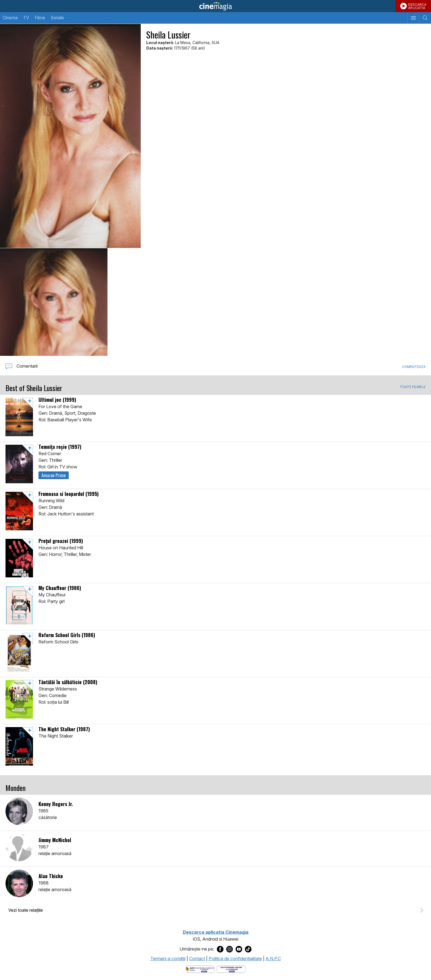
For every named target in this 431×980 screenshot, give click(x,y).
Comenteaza (414, 367)
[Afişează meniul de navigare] (413, 18)
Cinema (10, 18)
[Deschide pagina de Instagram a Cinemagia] (230, 949)
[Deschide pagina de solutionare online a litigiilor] (231, 969)
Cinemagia (215, 6)
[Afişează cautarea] (425, 18)
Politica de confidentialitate (235, 959)
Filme (40, 18)
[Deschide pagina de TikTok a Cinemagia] (248, 949)
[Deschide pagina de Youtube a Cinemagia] (239, 949)
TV (26, 18)
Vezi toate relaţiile (26, 910)
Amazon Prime (54, 475)
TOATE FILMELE (413, 387)
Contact (197, 959)
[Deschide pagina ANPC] (200, 969)
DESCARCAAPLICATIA (417, 6)
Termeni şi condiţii (168, 959)
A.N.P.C (273, 959)
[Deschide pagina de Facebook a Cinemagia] (220, 949)
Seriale (57, 18)
